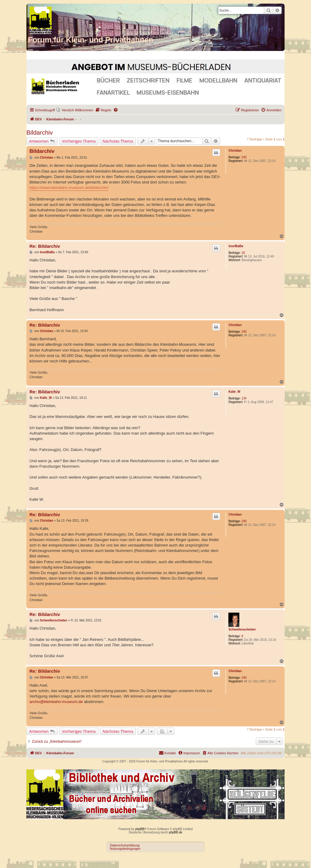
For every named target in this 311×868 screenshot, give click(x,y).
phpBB (140, 829)
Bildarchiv (40, 133)
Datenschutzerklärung (125, 845)
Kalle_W (234, 392)
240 (244, 157)
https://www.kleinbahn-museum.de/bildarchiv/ (69, 188)
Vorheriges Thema (79, 141)
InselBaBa (236, 246)
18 (243, 253)
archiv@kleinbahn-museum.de (56, 702)
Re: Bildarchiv (45, 246)
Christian (235, 151)
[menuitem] (75, 110)
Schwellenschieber (242, 629)
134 (244, 398)
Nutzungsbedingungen (125, 849)
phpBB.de (176, 832)
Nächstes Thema (118, 141)
